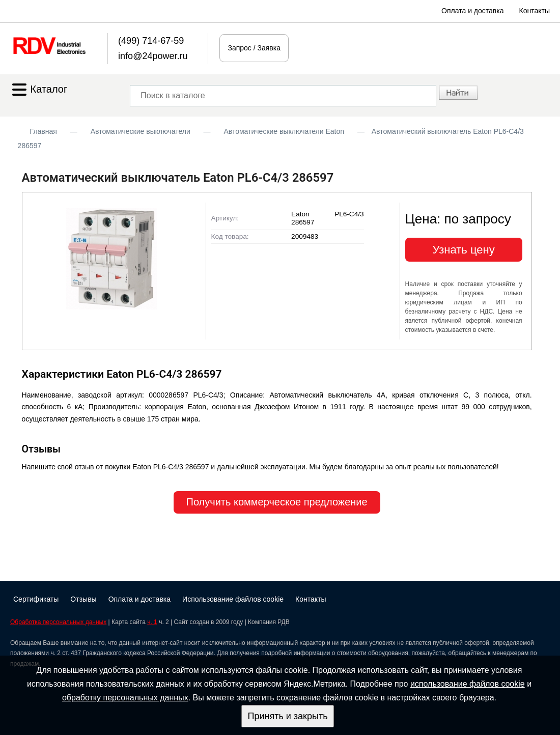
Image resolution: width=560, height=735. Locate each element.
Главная (44, 131)
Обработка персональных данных (58, 622)
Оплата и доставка (472, 11)
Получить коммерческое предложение (277, 502)
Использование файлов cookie (233, 599)
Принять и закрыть (287, 716)
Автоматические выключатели (141, 131)
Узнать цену (464, 250)
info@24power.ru (153, 56)
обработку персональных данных (125, 698)
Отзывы (83, 599)
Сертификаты (36, 599)
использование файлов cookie (468, 684)
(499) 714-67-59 (151, 41)
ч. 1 (152, 622)
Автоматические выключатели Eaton (284, 131)
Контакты (535, 11)
